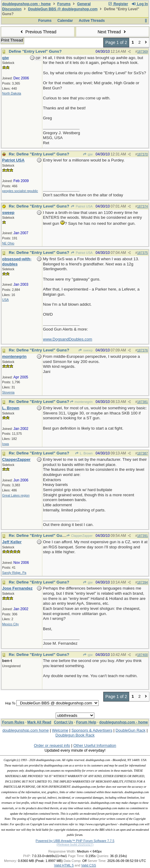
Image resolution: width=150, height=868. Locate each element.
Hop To (10, 703)
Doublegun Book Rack (75, 735)
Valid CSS (88, 865)
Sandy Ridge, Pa (14, 573)
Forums (64, 4)
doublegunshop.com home (26, 730)
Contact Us (63, 722)
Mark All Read (39, 722)
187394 (142, 582)
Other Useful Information (95, 745)
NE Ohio (8, 243)
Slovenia (8, 392)
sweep (85, 350)
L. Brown (84, 453)
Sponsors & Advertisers (92, 730)
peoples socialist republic (20, 191)
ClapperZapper (79, 536)
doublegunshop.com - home (26, 4)
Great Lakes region (16, 495)
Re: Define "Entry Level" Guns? (39, 154)
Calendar (65, 21)
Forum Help (86, 722)
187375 (142, 253)
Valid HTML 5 (64, 865)
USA (5, 300)
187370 (142, 154)
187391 (142, 536)
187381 (142, 402)
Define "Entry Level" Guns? (35, 51)
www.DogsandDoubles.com (68, 339)
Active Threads (92, 21)
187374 (142, 206)
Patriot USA (82, 206)
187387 (142, 453)
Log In (140, 4)
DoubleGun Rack (130, 730)
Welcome (60, 730)
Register (118, 4)
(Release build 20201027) (75, 844)
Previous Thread (37, 32)
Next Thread (112, 32)
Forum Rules (13, 722)
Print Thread (12, 40)
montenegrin (81, 402)
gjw (88, 154)
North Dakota (12, 93)
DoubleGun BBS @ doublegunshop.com (63, 9)
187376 (142, 350)
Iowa (6, 444)
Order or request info (52, 745)
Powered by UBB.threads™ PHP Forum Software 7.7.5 (75, 841)
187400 (142, 655)
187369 (142, 52)
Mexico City (10, 624)
